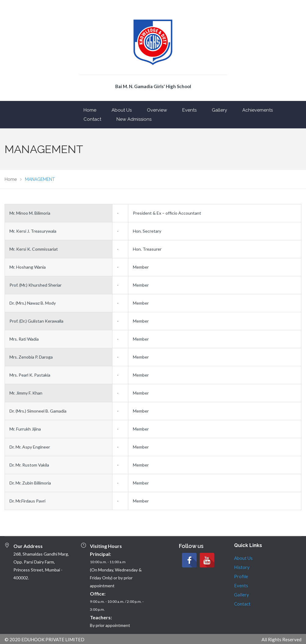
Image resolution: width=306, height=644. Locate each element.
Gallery (219, 110)
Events (189, 110)
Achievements (258, 110)
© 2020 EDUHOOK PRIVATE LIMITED (44, 639)
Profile (241, 576)
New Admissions (134, 119)
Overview (157, 110)
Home (90, 110)
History (242, 567)
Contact (92, 119)
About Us (122, 110)
